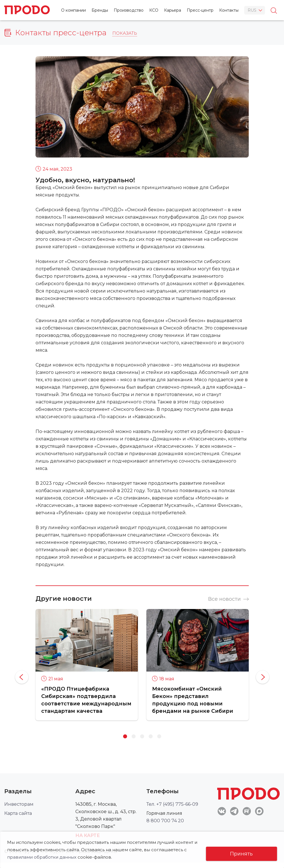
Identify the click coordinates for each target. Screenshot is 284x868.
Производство (129, 10)
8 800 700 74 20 (165, 821)
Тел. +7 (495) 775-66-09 (172, 804)
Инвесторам (19, 804)
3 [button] (142, 736)
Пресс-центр (200, 10)
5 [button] (159, 736)
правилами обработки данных (42, 857)
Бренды (100, 10)
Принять (241, 854)
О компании (73, 10)
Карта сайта (18, 813)
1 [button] (125, 736)
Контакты (229, 10)
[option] (87, 665)
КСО (154, 10)
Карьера (173, 10)
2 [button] (134, 736)
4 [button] (151, 736)
